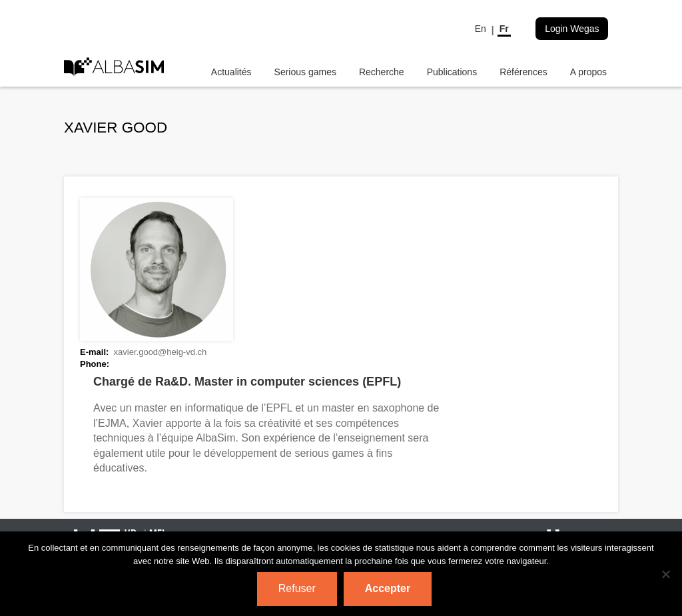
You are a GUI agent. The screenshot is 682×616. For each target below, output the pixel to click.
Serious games (305, 72)
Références (523, 72)
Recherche (382, 72)
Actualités (231, 72)
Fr (504, 29)
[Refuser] (665, 574)
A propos (588, 72)
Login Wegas (572, 29)
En (481, 29)
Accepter (388, 588)
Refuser (297, 588)
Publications (452, 72)
